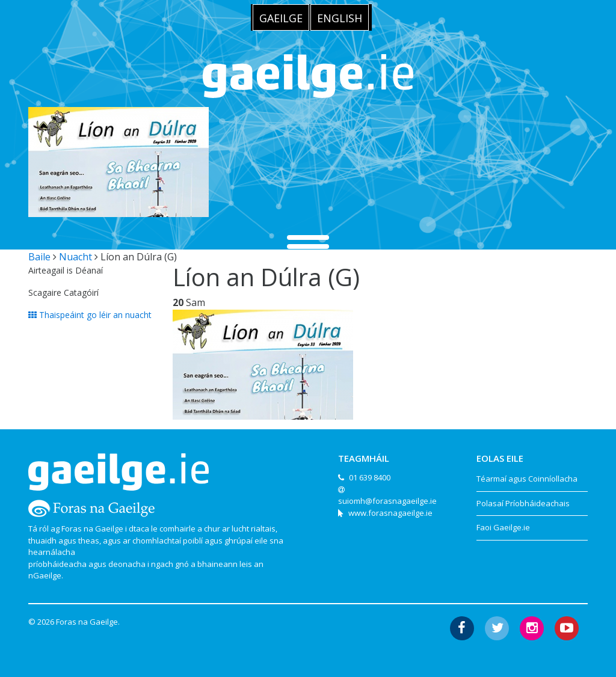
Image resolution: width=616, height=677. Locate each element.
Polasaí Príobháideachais (523, 503)
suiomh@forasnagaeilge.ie (387, 501)
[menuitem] (281, 17)
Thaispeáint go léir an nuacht (90, 315)
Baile (39, 257)
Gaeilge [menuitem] (281, 18)
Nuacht (75, 257)
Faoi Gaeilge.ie (503, 527)
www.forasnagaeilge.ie (390, 513)
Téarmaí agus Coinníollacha (527, 479)
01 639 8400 (370, 477)
